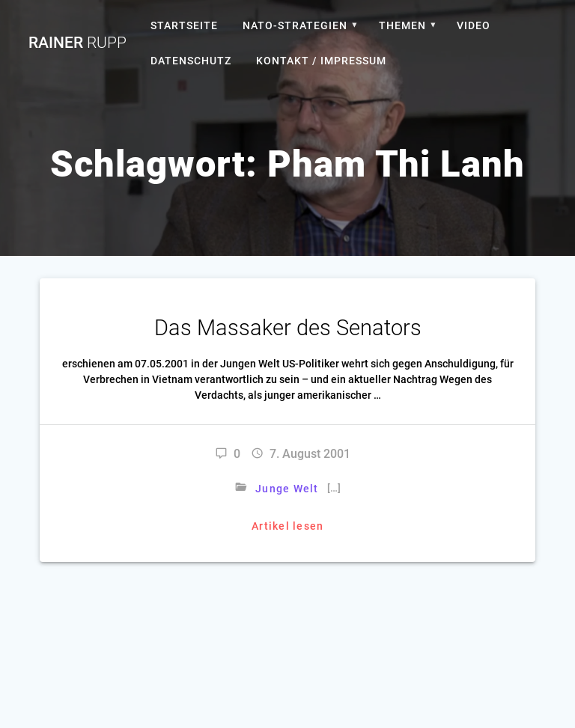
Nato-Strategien (295, 25)
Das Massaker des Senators (288, 328)
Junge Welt (287, 489)
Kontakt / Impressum (321, 61)
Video (474, 25)
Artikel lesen (287, 526)
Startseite (184, 25)
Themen (402, 25)
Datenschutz (191, 61)
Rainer (77, 43)
